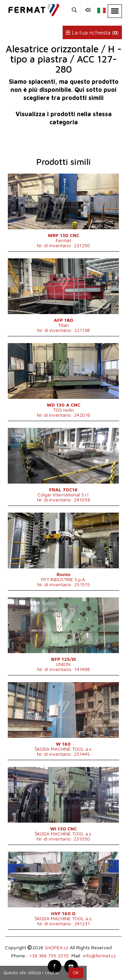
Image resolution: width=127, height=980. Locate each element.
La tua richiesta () (92, 33)
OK (76, 973)
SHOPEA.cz (57, 947)
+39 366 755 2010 (49, 956)
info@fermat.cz (99, 956)
